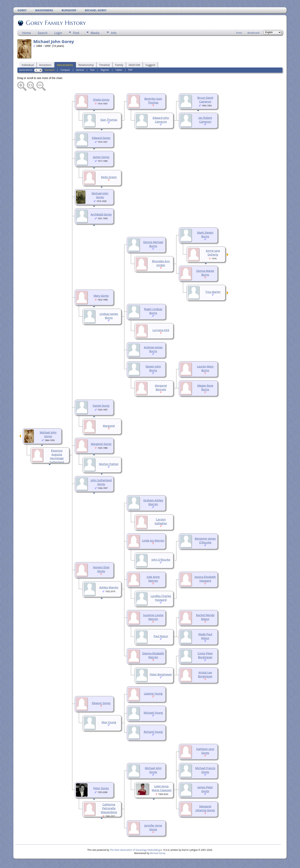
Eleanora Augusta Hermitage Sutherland (57, 456)
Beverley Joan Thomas (153, 100)
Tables (119, 70)
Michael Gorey (158, 853)
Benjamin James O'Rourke (205, 540)
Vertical (80, 70)
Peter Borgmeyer (161, 674)
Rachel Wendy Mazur (205, 617)
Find (76, 33)
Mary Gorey (101, 296)
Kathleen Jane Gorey (205, 751)
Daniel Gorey (101, 406)
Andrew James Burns (153, 349)
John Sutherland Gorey (101, 482)
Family (119, 65)
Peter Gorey (101, 788)
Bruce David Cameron (205, 99)
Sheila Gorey (101, 99)
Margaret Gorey (101, 444)
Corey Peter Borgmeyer (205, 655)
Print (239, 33)
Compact (65, 70)
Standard (49, 70)
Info (114, 33)
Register (105, 70)
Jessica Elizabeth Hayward (205, 579)
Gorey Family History (56, 23)
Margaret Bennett (161, 387)
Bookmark (254, 33)
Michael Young (153, 712)
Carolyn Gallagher (161, 521)
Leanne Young (153, 693)
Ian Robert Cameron (205, 120)
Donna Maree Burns (205, 273)
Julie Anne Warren (153, 579)
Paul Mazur (161, 636)
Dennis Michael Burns (153, 244)
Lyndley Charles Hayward (161, 598)
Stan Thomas (109, 120)
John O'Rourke (161, 559)
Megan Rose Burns (205, 387)
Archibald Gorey (101, 214)
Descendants (65, 65)
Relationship (86, 65)
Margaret (109, 426)
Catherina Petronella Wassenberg (109, 808)
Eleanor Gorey (101, 703)
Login (58, 33)
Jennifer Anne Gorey (153, 827)
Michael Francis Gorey (205, 770)
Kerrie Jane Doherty (213, 252)
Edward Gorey (101, 138)
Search (43, 33)
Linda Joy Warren (153, 540)
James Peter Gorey (205, 789)
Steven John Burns (153, 368)
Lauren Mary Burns (205, 368)
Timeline (104, 65)
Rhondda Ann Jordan (161, 263)
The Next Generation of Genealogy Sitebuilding (135, 850)
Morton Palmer (109, 464)
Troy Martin (213, 292)
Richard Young (153, 732)
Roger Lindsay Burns (153, 311)
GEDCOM (134, 65)
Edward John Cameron (161, 120)
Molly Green (109, 177)
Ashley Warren (109, 587)
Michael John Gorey (100, 195)
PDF (130, 70)
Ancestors (45, 65)
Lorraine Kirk (161, 330)
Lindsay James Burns (109, 316)
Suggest (150, 65)
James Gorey (101, 157)
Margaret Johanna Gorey (205, 808)
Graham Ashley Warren (153, 502)
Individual (28, 65)
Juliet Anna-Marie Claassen (162, 788)
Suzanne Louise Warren (153, 617)
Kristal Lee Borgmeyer (205, 674)
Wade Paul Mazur (205, 636)
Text (92, 70)
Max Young (109, 722)
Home (26, 33)
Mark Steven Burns (205, 234)
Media (95, 33)
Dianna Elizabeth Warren (153, 655)
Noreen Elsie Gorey (101, 569)
